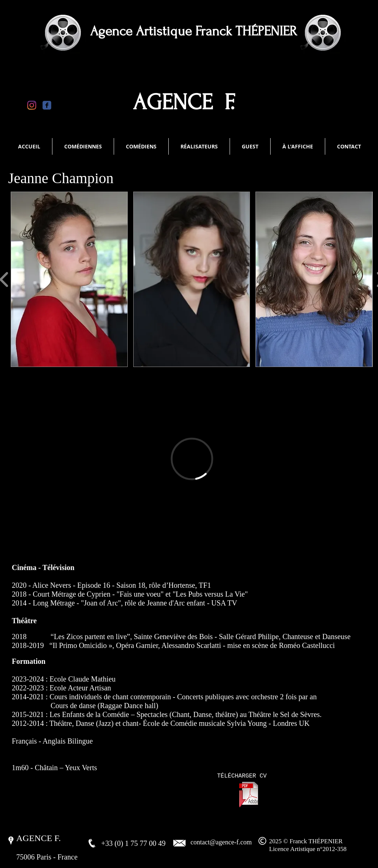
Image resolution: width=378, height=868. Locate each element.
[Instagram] (32, 105)
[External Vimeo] (192, 459)
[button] (69, 279)
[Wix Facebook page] (47, 105)
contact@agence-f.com (221, 842)
